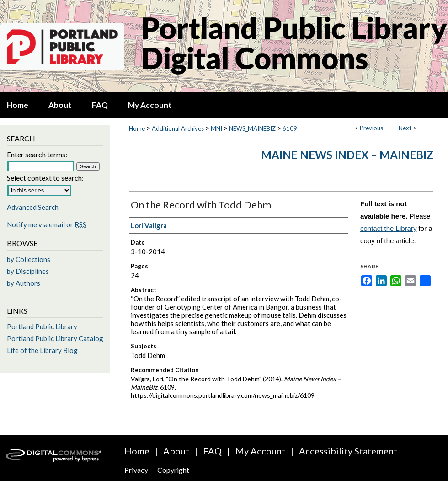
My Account (260, 451)
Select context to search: (45, 178)
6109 (290, 128)
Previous (371, 128)
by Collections (29, 259)
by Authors (24, 283)
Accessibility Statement (348, 451)
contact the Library (388, 228)
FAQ (212, 451)
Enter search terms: (37, 154)
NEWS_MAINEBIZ (252, 128)
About (176, 451)
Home (137, 128)
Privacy (136, 470)
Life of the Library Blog (42, 350)
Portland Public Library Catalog (55, 338)
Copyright (173, 470)
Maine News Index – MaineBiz (347, 155)
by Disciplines (28, 271)
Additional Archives (178, 128)
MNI (216, 128)
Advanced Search (33, 207)
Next (405, 128)
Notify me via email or (47, 224)
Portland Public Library (42, 326)
